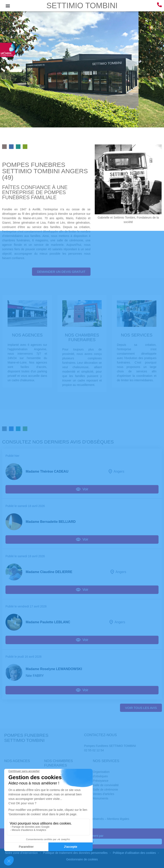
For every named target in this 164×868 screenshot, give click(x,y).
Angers (119, 471)
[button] (8, 6)
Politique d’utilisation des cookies (134, 853)
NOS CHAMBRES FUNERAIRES (82, 337)
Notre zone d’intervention (21, 853)
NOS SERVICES (137, 335)
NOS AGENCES (27, 335)
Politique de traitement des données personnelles (75, 853)
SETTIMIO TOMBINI (82, 6)
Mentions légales (118, 819)
